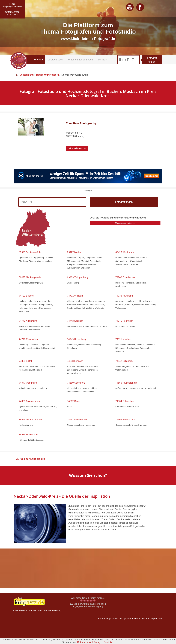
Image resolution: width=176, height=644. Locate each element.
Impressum (156, 619)
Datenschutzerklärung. (89, 642)
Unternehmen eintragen (81, 60)
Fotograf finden (152, 60)
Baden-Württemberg (48, 75)
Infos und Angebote (77, 148)
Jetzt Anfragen (55, 60)
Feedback (103, 619)
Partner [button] (103, 60)
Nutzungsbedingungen (137, 619)
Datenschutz (117, 619)
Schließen (109, 642)
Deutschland (25, 75)
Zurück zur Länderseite (31, 459)
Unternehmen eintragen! (125, 223)
